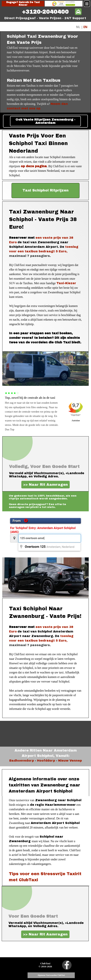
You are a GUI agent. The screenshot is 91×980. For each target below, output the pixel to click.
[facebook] (67, 965)
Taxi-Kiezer (66, 283)
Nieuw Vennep (70, 761)
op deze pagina (34, 166)
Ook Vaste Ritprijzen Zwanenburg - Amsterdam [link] (45, 121)
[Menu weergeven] (87, 4)
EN (85, 27)
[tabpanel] (45, 12)
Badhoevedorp (22, 761)
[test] (45, 191)
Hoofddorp (46, 761)
